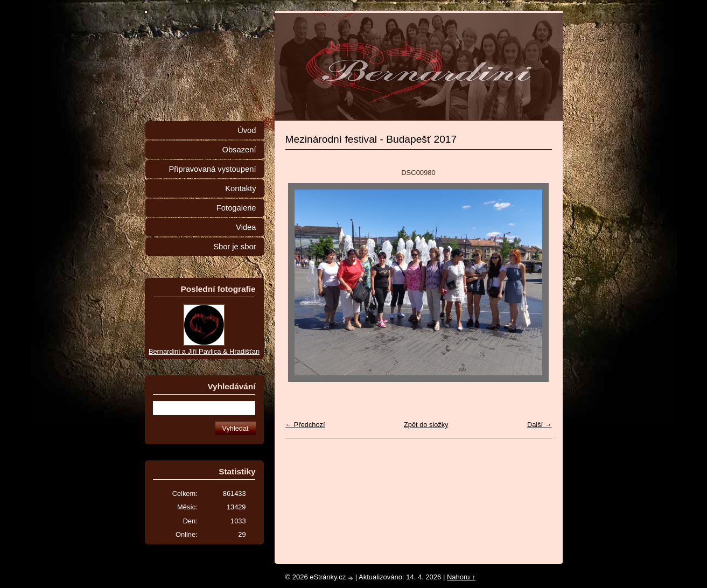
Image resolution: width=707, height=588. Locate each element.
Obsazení (239, 150)
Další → (540, 425)
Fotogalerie (236, 208)
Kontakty (240, 188)
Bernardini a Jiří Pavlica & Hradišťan (204, 351)
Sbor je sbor (234, 247)
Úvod (247, 130)
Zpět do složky (426, 425)
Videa (246, 227)
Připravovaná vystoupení (213, 169)
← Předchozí (305, 425)
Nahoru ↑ (461, 577)
